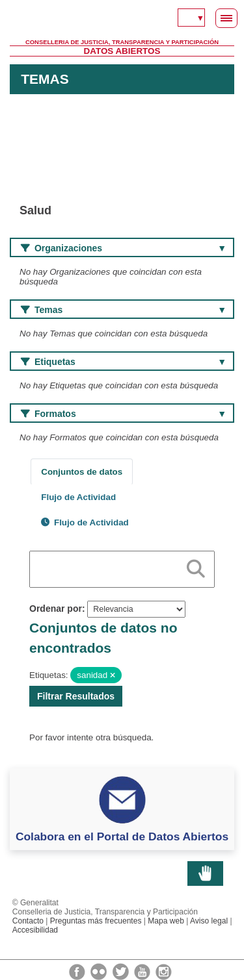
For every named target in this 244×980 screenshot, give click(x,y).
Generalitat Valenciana (122, 19)
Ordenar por (56, 609)
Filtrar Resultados (76, 696)
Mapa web (166, 921)
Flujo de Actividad (78, 497)
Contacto (28, 921)
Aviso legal (209, 921)
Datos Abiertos (122, 51)
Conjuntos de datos (82, 472)
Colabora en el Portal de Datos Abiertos (122, 836)
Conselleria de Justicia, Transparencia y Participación (122, 42)
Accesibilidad (35, 930)
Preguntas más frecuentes (96, 921)
